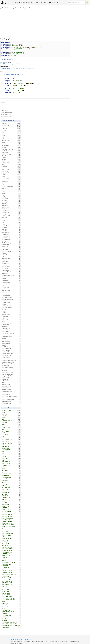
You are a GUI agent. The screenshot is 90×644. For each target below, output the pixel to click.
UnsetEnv (11, 304)
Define (11, 224)
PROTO (11, 460)
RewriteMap (11, 301)
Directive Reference (6, 114)
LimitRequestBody (11, 243)
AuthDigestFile (11, 331)
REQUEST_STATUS (11, 593)
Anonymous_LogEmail (11, 376)
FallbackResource (11, 231)
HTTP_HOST (4, 68)
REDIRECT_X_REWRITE (11, 549)
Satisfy (11, 176)
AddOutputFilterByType (11, 149)
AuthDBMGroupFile (11, 357)
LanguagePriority (11, 284)
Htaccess (20, 639)
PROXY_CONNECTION (11, 523)
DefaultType (11, 292)
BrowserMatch (11, 180)
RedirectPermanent (11, 255)
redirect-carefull (11, 556)
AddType (11, 147)
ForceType (11, 214)
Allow (11, 132)
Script (11, 142)
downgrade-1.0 (11, 482)
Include (11, 164)
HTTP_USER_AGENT (11, 441)
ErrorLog (11, 383)
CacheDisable (11, 325)
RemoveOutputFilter (11, 337)
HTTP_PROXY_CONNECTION (11, 574)
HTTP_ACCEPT (11, 489)
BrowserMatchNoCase (11, 294)
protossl (11, 445)
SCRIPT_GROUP (11, 590)
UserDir (11, 285)
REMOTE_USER (11, 484)
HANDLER (11, 486)
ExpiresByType (11, 152)
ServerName (11, 262)
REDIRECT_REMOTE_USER (11, 588)
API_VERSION (11, 567)
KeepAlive (11, 238)
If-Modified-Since (11, 498)
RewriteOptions (11, 202)
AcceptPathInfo (11, 239)
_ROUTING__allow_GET (11, 516)
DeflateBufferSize (11, 381)
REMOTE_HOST (11, 506)
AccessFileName (11, 350)
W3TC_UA (11, 503)
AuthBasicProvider (11, 251)
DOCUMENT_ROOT (11, 450)
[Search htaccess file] (76, 3)
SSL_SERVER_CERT (11, 576)
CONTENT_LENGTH (11, 552)
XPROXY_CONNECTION (11, 525)
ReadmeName (11, 245)
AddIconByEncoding (11, 297)
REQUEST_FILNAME (11, 547)
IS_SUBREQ (11, 513)
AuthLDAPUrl (11, 320)
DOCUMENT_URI (11, 627)
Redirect (11, 139)
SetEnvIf (11, 175)
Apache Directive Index (7, 112)
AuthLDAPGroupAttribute (11, 400)
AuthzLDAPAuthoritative (11, 333)
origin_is (11, 561)
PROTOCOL (11, 619)
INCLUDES (11, 423)
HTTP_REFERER (11, 453)
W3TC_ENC (11, 470)
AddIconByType (11, 282)
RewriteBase (11, 129)
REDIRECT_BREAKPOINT (11, 612)
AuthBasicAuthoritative (11, 308)
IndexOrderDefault (11, 272)
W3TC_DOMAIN (11, 554)
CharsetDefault (11, 277)
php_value (11, 156)
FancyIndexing (11, 233)
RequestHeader (11, 173)
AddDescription (11, 260)
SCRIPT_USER (11, 617)
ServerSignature (11, 200)
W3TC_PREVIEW (11, 487)
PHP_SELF (11, 586)
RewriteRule (18, 64)
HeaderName (11, 250)
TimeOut (11, 248)
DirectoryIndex (11, 151)
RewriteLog (11, 321)
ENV (11, 419)
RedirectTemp (11, 193)
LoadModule (11, 274)
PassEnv (11, 311)
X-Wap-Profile (11, 475)
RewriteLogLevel (11, 314)
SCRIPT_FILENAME (11, 421)
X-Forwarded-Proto (11, 474)
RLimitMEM (11, 379)
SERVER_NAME (11, 462)
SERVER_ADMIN (11, 496)
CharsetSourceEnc (11, 280)
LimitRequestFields (11, 384)
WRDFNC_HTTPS (11, 545)
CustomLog (11, 316)
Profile (11, 469)
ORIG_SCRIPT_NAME (11, 596)
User (11, 168)
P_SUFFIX (11, 557)
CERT (11, 537)
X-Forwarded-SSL (11, 610)
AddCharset (11, 171)
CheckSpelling (11, 270)
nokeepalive (11, 479)
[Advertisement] (45, 23)
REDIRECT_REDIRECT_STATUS (11, 624)
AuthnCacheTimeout (11, 395)
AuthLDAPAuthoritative (11, 372)
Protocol (11, 241)
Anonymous (11, 227)
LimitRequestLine (11, 389)
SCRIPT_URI (11, 569)
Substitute (11, 289)
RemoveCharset (11, 296)
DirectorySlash (11, 234)
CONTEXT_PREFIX (11, 477)
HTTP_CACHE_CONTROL (11, 533)
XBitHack (11, 279)
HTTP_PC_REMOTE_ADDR (11, 527)
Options (11, 130)
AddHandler (11, 190)
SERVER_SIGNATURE (11, 583)
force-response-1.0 (11, 491)
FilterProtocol (11, 207)
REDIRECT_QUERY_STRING (11, 562)
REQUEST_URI (30, 68)
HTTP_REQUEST (11, 540)
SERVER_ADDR (11, 446)
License (10, 59)
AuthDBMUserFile (11, 355)
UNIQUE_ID (11, 614)
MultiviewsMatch (11, 342)
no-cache (11, 457)
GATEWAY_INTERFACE (11, 564)
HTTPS (10, 68)
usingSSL (11, 559)
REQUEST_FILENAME (19, 68)
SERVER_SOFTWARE (11, 581)
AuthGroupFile (11, 212)
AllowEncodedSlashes (11, 354)
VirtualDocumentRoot (11, 187)
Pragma (11, 455)
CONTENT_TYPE (11, 492)
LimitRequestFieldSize (11, 386)
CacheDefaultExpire (11, 391)
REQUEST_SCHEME (11, 550)
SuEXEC (11, 398)
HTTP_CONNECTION (11, 538)
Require (11, 158)
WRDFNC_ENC (11, 542)
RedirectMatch (11, 181)
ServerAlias (11, 359)
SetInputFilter (11, 338)
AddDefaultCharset (11, 154)
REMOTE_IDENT (11, 595)
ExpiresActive (11, 144)
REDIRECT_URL (11, 532)
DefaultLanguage (11, 236)
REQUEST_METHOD (11, 443)
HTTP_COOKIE (11, 458)
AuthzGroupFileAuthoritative (11, 360)
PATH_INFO (11, 501)
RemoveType (11, 246)
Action (11, 221)
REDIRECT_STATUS (11, 440)
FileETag (11, 159)
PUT (11, 452)
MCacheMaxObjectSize (11, 367)
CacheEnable (11, 388)
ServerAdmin (11, 330)
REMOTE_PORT (11, 607)
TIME (11, 426)
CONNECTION (11, 510)
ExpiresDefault (11, 146)
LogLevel (11, 345)
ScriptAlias (11, 313)
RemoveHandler (11, 226)
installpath (11, 605)
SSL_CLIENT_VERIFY (11, 578)
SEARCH (11, 499)
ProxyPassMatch (11, 335)
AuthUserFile (11, 199)
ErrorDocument (11, 141)
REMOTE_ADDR (11, 463)
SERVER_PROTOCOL (11, 585)
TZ (11, 472)
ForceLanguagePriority (11, 299)
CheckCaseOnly (11, 328)
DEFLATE (11, 416)
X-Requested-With (11, 465)
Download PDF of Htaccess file (13, 75)
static (11, 424)
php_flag (11, 161)
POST (11, 438)
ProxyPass (11, 309)
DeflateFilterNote (11, 302)
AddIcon (11, 253)
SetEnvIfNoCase (11, 163)
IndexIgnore (11, 188)
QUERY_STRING (11, 428)
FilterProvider (11, 205)
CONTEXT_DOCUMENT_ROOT (11, 622)
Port (11, 183)
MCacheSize (11, 371)
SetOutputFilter (11, 170)
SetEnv (11, 185)
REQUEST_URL (11, 530)
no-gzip (11, 429)
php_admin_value (11, 258)
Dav (11, 256)
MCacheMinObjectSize (11, 364)
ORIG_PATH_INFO (11, 615)
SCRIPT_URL (11, 528)
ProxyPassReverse (11, 340)
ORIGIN (11, 433)
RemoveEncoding (11, 323)
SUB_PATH (11, 620)
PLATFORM (11, 603)
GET (11, 436)
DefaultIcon (11, 268)
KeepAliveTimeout (11, 401)
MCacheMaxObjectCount (11, 369)
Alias (11, 219)
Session (11, 195)
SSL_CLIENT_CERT (11, 579)
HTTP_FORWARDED (11, 571)
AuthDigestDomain (11, 349)
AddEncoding (11, 166)
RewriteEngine (11, 64)
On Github (5, 59)
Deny (11, 134)
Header (11, 135)
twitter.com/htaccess (7, 116)
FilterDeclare (11, 209)
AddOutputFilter (11, 216)
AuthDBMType (11, 377)
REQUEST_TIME (11, 591)
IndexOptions (11, 229)
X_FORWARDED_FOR (11, 521)
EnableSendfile (11, 352)
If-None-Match (11, 504)
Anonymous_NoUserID (11, 374)
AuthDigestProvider (11, 306)
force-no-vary (11, 435)
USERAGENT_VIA (11, 520)
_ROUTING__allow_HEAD (11, 515)
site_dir (11, 602)
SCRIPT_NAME (11, 544)
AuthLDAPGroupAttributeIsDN (11, 396)
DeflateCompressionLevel (11, 275)
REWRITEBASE (11, 481)
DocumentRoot (11, 265)
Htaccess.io (13, 639)
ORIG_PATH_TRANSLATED (11, 600)
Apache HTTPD (28, 639)
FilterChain (11, 204)
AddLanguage (11, 263)
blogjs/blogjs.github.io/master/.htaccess (23, 8)
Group (11, 222)
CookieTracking (11, 347)
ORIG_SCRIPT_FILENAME (11, 598)
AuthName (11, 192)
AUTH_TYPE (11, 566)
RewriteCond (6, 8)
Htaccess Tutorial (6, 110)
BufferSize (11, 393)
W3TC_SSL (11, 494)
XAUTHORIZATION (11, 511)
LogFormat (11, 318)
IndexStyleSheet (11, 267)
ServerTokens (11, 178)
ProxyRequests (11, 366)
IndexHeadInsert (11, 291)
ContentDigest (11, 287)
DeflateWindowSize (11, 403)
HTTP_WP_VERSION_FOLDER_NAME (11, 626)
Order (11, 137)
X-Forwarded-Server (11, 573)
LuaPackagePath (11, 343)
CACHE (11, 467)
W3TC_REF (11, 508)
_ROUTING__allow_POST (11, 518)
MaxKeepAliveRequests (11, 362)
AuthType (11, 197)
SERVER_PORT (11, 431)
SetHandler (11, 217)
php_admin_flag (11, 326)
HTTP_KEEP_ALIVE (11, 535)
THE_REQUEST (11, 448)
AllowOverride (11, 210)
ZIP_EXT (11, 608)
